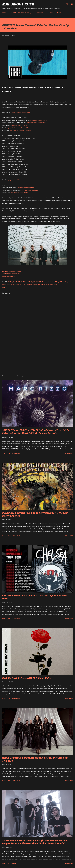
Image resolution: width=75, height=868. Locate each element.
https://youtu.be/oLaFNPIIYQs (19, 193)
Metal (56, 282)
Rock (22, 284)
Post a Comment (14, 453)
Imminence (37, 282)
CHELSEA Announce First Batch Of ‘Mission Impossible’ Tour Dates (34, 597)
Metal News (63, 282)
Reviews (50, 13)
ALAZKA (10, 282)
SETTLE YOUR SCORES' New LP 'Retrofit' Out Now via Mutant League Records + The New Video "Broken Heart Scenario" (35, 842)
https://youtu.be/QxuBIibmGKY (25, 188)
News (59, 13)
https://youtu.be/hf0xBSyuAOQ (21, 112)
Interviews (39, 13)
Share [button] (4, 287)
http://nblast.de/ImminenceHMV (38, 120)
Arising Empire (27, 282)
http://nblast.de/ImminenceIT (19, 125)
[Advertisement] (37, 356)
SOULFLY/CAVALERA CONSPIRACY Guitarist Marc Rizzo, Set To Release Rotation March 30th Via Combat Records (36, 432)
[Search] (67, 3)
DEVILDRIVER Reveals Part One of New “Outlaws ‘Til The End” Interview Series (35, 514)
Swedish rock (52, 284)
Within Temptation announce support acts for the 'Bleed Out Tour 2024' (35, 759)
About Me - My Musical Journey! (21, 13)
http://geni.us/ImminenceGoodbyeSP (17, 128)
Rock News (28, 284)
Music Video (15, 284)
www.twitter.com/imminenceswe (11, 274)
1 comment (12, 863)
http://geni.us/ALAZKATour (15, 180)
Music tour (6, 284)
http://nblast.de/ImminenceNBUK (37, 123)
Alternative (17, 282)
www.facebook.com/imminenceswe (12, 271)
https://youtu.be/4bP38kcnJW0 (29, 190)
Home (4, 13)
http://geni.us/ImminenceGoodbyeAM (21, 131)
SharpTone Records (40, 284)
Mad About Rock (18, 4)
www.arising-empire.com (9, 276)
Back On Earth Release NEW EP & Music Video (27, 678)
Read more (69, 453)
